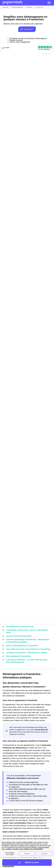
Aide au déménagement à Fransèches (22, 646)
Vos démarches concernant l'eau (20, 626)
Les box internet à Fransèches (19, 636)
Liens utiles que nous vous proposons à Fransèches (28, 649)
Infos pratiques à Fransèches (18, 656)
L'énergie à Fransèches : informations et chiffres (27, 653)
